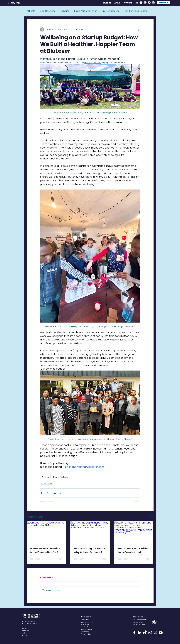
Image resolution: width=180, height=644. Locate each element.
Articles (45, 477)
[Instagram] (153, 3)
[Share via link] (61, 493)
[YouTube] (161, 633)
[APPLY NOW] (164, 3)
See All (150, 516)
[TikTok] (149, 3)
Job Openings (48, 11)
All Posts (31, 11)
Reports (65, 11)
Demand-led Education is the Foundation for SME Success (46, 550)
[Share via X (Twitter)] (48, 493)
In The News (46, 484)
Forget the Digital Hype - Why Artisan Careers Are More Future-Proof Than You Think (89, 550)
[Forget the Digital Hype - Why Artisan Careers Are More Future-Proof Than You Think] (90, 532)
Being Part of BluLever (85, 11)
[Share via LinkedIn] (55, 493)
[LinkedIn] (145, 3)
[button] (137, 3)
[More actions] (138, 30)
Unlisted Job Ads (111, 11)
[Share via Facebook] (41, 493)
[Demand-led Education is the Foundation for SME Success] (46, 532)
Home (24, 628)
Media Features (61, 477)
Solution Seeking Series (137, 11)
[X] (155, 633)
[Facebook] (141, 3)
